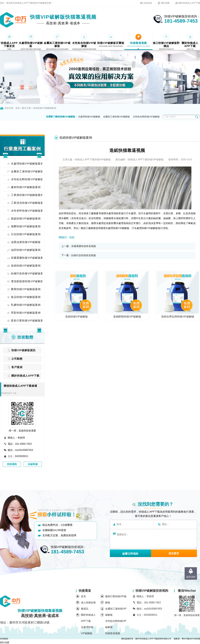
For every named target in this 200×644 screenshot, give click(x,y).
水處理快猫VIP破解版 (89, 117)
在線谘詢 (148, 3)
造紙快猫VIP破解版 (76, 317)
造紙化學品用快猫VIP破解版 (178, 317)
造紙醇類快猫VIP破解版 (127, 317)
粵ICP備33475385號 (191, 639)
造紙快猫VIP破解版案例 (45, 108)
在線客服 (33, 464)
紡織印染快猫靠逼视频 (84, 255)
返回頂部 (191, 577)
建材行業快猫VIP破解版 (116, 599)
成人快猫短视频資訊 (88, 606)
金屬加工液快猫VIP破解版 (116, 117)
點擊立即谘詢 (130, 554)
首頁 (18, 108)
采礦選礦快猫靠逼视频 (84, 246)
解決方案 (26, 108)
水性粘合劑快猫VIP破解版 (146, 117)
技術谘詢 (12, 464)
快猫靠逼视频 (113, 633)
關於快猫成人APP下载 (189, 3)
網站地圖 (165, 3)
